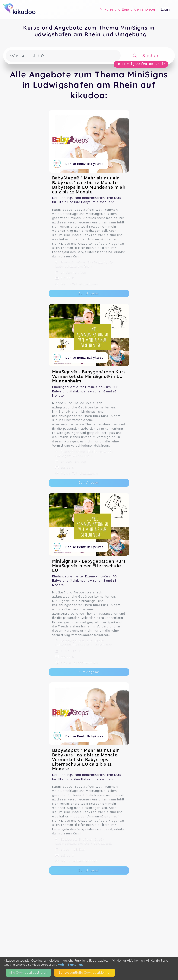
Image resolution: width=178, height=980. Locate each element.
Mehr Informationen (72, 965)
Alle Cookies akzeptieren (28, 972)
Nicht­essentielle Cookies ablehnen (85, 972)
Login (165, 9)
